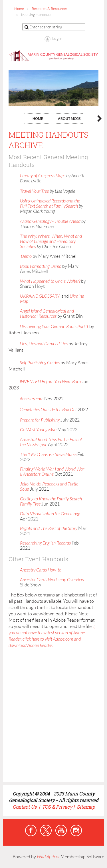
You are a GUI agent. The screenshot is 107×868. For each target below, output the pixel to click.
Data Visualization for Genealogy (50, 514)
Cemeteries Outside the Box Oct (48, 410)
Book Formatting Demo (41, 266)
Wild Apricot (48, 857)
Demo (26, 256)
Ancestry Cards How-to (41, 570)
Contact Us (25, 807)
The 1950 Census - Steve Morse (49, 455)
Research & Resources (50, 9)
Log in (57, 38)
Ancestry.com (32, 399)
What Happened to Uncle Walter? (50, 281)
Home (19, 9)
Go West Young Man (38, 430)
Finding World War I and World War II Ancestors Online (52, 472)
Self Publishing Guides (40, 363)
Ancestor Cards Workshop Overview (52, 580)
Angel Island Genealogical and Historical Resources (47, 314)
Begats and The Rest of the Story (49, 528)
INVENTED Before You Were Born (50, 382)
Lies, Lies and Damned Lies (44, 344)
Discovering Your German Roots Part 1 (54, 327)
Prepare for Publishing (40, 420)
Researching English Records (45, 543)
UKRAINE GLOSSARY (40, 296)
